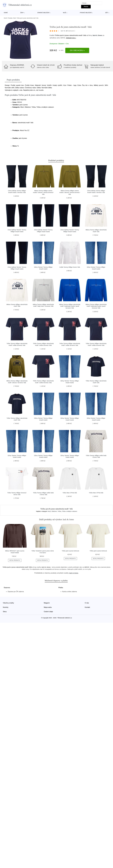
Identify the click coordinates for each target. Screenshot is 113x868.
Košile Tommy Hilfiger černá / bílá (70, 267)
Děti (107, 13)
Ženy (22, 13)
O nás (87, 603)
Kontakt (87, 607)
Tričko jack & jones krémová (70, 551)
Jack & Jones (97, 35)
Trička (59, 511)
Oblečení (54, 511)
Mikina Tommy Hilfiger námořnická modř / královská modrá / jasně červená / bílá (70, 306)
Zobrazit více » (71, 38)
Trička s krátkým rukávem (69, 511)
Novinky (6, 607)
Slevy (5, 612)
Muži (65, 13)
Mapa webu (48, 607)
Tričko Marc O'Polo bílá (70, 493)
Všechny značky (8, 603)
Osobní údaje (48, 612)
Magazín (47, 603)
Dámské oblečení (43, 13)
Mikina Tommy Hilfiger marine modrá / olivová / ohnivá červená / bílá (43, 192)
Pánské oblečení (86, 13)
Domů (6, 13)
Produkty (10, 18)
